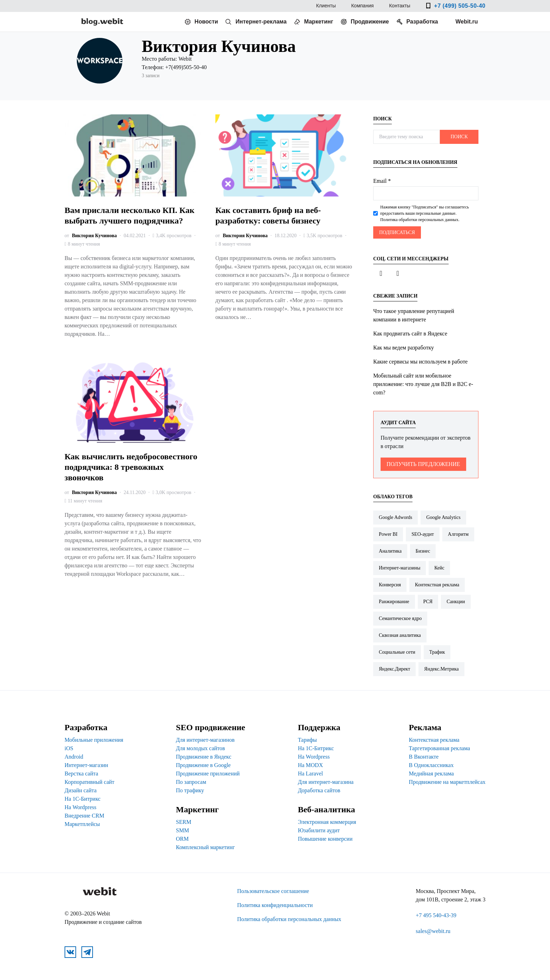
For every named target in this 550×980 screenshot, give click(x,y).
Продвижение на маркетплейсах (447, 782)
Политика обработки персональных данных (289, 919)
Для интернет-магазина (326, 782)
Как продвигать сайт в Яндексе (410, 334)
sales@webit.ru (433, 931)
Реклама (425, 727)
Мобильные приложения (94, 740)
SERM (184, 822)
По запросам (191, 782)
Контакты (400, 7)
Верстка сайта (81, 774)
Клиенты (326, 7)
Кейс (439, 568)
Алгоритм (458, 534)
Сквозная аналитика (400, 635)
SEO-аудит (422, 534)
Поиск (459, 137)
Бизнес (423, 551)
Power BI (388, 534)
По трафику (190, 790)
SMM (183, 830)
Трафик (437, 652)
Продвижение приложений (208, 774)
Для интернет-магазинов (205, 740)
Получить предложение (423, 464)
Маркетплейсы (82, 824)
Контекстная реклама (437, 585)
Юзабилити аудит (319, 830)
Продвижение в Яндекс (204, 757)
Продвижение (370, 22)
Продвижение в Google (203, 765)
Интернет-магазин (86, 765)
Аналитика (390, 551)
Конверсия (390, 585)
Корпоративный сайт (89, 782)
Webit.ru (467, 22)
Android (74, 757)
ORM (182, 839)
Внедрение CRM (84, 816)
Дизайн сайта (81, 790)
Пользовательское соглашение (273, 891)
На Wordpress (81, 807)
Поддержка (319, 727)
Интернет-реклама (261, 22)
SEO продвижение (211, 727)
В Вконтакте (424, 757)
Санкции (456, 602)
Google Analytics (443, 517)
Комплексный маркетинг (206, 847)
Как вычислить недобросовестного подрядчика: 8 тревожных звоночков (131, 467)
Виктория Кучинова (94, 236)
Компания (362, 7)
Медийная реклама (431, 774)
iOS (69, 748)
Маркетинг (319, 22)
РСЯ (428, 602)
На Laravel (310, 774)
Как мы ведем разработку (404, 348)
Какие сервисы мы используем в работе (420, 362)
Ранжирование (394, 602)
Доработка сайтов (319, 790)
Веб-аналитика (326, 809)
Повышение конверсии (325, 839)
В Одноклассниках (431, 765)
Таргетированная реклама (440, 748)
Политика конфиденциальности (275, 905)
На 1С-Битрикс (83, 799)
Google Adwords (395, 517)
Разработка (422, 22)
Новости (206, 22)
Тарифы (307, 740)
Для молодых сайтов (201, 748)
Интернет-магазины (400, 568)
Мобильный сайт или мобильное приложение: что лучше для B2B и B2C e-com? (423, 384)
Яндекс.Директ (394, 669)
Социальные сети (397, 652)
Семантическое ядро (400, 618)
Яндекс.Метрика (441, 669)
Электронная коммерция (327, 822)
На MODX (310, 765)
